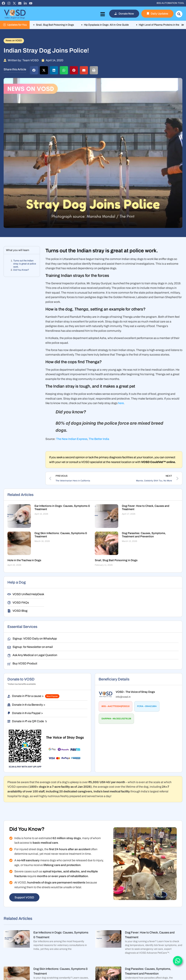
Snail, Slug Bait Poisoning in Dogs (116, 560)
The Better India (99, 439)
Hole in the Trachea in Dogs (24, 560)
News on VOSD (14, 41)
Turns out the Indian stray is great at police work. (25, 264)
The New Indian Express (72, 439)
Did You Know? (21, 270)
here (121, 403)
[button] (34, 70)
